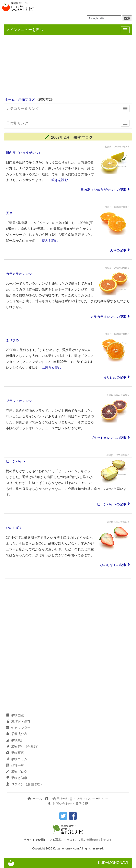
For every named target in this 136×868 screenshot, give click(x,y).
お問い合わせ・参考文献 (68, 804)
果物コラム (17, 759)
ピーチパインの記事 (112, 504)
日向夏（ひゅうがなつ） (24, 153)
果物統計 (15, 740)
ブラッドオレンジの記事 (108, 438)
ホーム (10, 99)
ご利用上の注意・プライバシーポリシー (77, 799)
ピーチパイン (16, 461)
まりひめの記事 (115, 377)
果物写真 (15, 753)
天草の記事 (118, 250)
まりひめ (12, 340)
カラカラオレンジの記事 (108, 317)
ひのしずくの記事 (113, 565)
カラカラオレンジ (19, 274)
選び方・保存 (18, 722)
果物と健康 (17, 778)
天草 (9, 213)
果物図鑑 (15, 715)
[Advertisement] (68, 67)
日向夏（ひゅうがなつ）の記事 (103, 190)
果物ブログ (26, 99)
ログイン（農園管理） (25, 784)
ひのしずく (14, 528)
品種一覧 (15, 765)
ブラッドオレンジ (19, 401)
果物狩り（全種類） (23, 747)
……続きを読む (56, 180)
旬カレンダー (18, 728)
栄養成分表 (17, 734)
